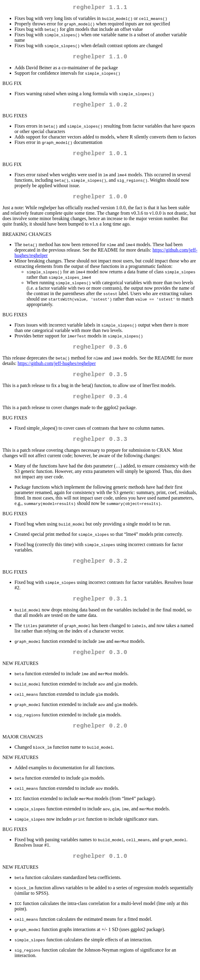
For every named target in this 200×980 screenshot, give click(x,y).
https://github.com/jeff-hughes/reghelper (57, 371)
